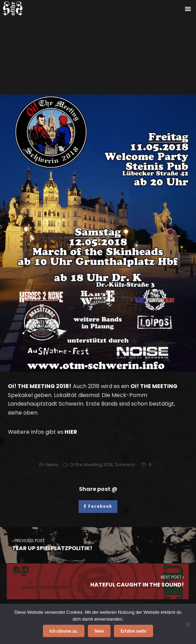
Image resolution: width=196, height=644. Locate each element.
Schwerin (125, 465)
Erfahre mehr (134, 631)
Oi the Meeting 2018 (91, 465)
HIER (71, 432)
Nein (99, 631)
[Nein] (187, 624)
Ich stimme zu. (64, 631)
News (52, 465)
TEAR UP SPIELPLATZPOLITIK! (98, 545)
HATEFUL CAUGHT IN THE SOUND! (98, 581)
